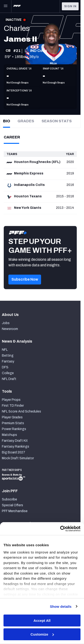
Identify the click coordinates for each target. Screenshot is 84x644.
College (8, 373)
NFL (5, 350)
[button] (25, 286)
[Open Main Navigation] (6, 6)
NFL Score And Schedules (21, 411)
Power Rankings (14, 429)
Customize (42, 634)
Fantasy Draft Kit (15, 441)
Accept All (42, 620)
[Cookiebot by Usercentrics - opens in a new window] (61, 529)
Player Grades (12, 417)
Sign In (70, 6)
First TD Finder (13, 406)
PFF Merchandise (15, 511)
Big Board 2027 (14, 452)
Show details (61, 606)
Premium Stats (13, 423)
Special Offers (12, 505)
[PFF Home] (17, 6)
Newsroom (10, 329)
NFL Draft (9, 379)
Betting (8, 356)
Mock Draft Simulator (18, 458)
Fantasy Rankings (16, 447)
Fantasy (8, 361)
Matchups (9, 435)
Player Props (11, 400)
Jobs (6, 323)
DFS (5, 367)
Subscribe (9, 499)
